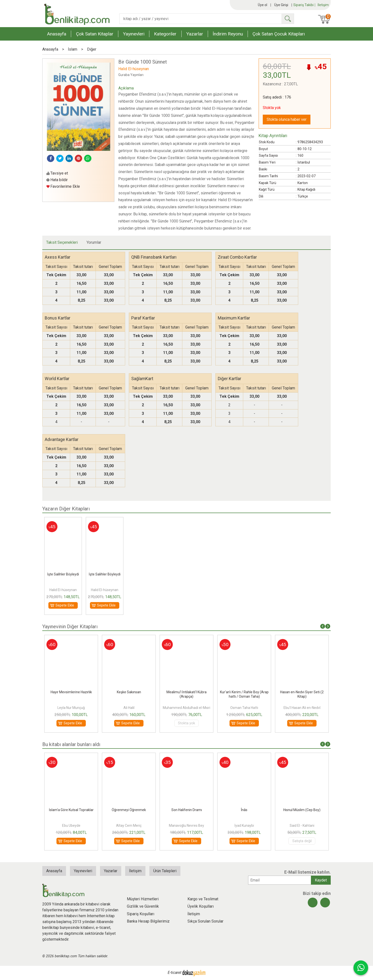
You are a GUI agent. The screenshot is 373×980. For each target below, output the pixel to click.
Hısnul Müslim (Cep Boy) (302, 810)
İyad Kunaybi (244, 826)
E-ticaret (175, 973)
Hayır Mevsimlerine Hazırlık (71, 692)
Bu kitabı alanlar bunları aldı (71, 744)
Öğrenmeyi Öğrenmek (129, 810)
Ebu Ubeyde (71, 826)
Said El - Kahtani (302, 826)
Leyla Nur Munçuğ (71, 708)
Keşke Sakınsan (129, 692)
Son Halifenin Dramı (187, 810)
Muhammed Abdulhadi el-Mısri (186, 708)
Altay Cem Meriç (129, 826)
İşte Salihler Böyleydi (63, 574)
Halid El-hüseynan (63, 590)
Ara (288, 19)
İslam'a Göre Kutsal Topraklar (71, 810)
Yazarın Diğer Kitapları (66, 509)
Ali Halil (129, 708)
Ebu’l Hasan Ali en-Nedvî (302, 708)
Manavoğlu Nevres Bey (186, 826)
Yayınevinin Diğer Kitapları (70, 627)
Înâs (244, 810)
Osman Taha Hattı (244, 708)
